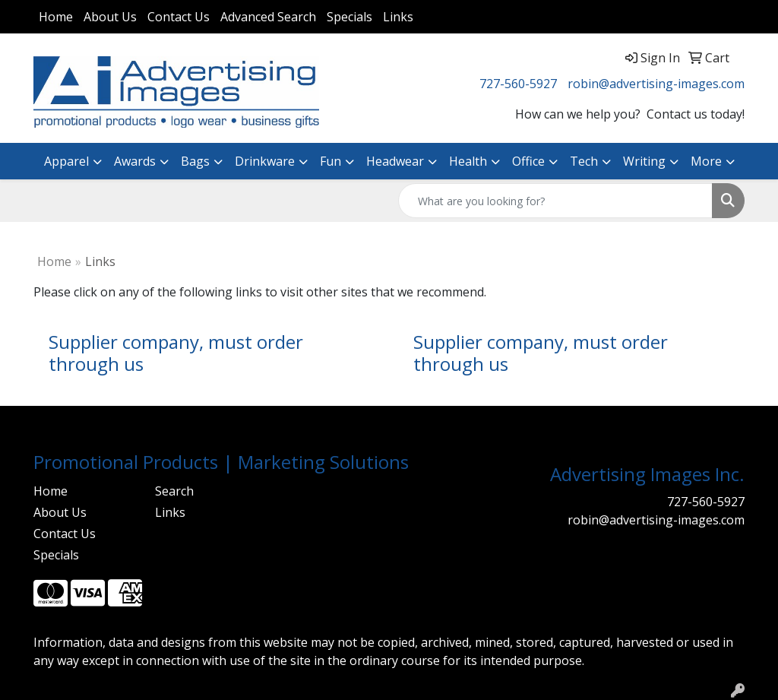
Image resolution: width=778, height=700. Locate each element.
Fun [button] (330, 161)
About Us (110, 17)
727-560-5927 (518, 84)
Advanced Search (268, 17)
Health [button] (468, 161)
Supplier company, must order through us (176, 353)
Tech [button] (584, 161)
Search (174, 491)
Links (398, 17)
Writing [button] (644, 161)
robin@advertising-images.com (656, 84)
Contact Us (179, 17)
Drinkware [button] (265, 161)
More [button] (706, 161)
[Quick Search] (555, 201)
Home (56, 17)
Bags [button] (195, 161)
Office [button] (528, 161)
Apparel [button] (66, 161)
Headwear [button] (395, 161)
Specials (349, 17)
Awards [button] (135, 161)
